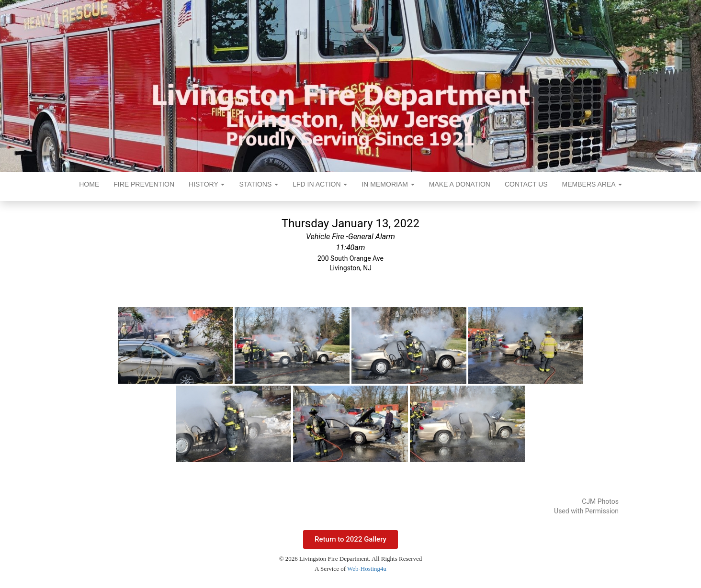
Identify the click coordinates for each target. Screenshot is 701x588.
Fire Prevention (144, 184)
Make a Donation (460, 184)
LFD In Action (320, 184)
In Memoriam (388, 184)
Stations (259, 184)
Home (89, 184)
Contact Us (526, 184)
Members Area (592, 184)
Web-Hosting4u (367, 569)
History (207, 184)
